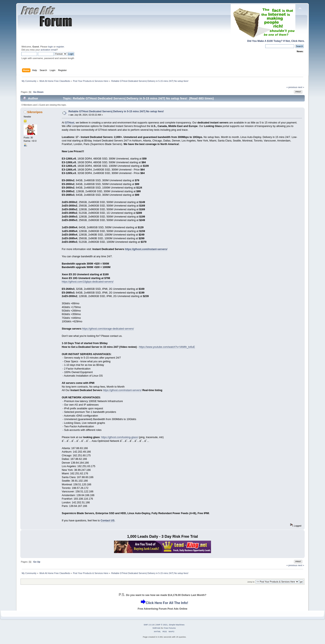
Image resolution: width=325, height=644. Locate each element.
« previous (292, 87)
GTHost (70, 123)
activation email (49, 50)
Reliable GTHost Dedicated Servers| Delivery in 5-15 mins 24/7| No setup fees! (116, 111)
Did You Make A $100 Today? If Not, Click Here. (276, 41)
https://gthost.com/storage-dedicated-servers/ (108, 329)
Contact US (107, 521)
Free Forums (170, 628)
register (60, 47)
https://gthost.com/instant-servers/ (146, 249)
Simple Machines (177, 625)
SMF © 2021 (162, 625)
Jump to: (251, 582)
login (51, 47)
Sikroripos (35, 112)
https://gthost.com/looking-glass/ (120, 437)
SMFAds (156, 628)
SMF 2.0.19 (149, 625)
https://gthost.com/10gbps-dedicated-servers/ (88, 282)
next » (301, 87)
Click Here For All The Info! (167, 603)
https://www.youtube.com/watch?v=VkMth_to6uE (167, 347)
